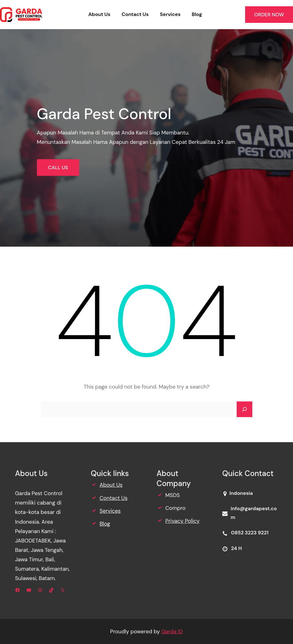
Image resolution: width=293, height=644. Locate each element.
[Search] (244, 409)
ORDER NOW (269, 15)
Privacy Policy (182, 521)
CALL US (58, 168)
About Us (111, 485)
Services (110, 511)
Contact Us (113, 498)
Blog (105, 524)
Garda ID (172, 631)
